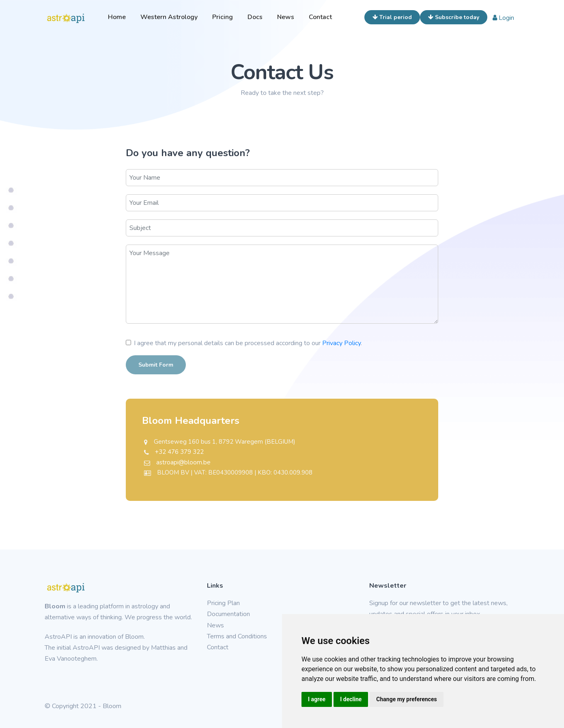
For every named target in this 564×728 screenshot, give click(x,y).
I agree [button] (317, 699)
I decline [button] (351, 699)
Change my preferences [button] (406, 699)
